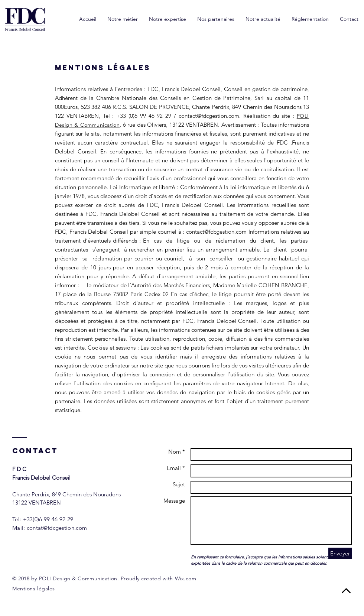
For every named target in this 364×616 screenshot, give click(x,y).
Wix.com (186, 578)
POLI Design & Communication (78, 578)
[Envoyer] (340, 553)
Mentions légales (34, 589)
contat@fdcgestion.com (57, 528)
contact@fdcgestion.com (209, 116)
